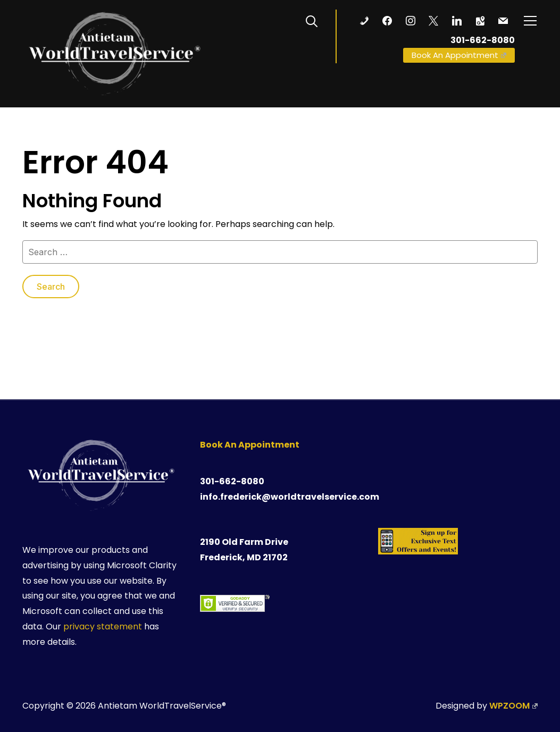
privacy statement (103, 626)
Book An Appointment (459, 55)
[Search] (312, 20)
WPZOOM (513, 706)
